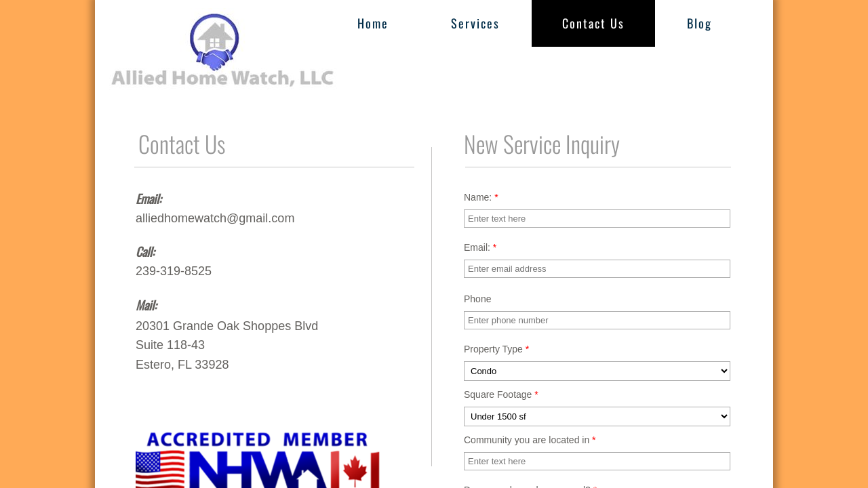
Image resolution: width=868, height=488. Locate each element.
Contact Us (593, 23)
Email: (480, 247)
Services (475, 23)
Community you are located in (530, 440)
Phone (477, 299)
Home (373, 23)
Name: (481, 197)
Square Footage (501, 394)
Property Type (496, 349)
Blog (699, 23)
